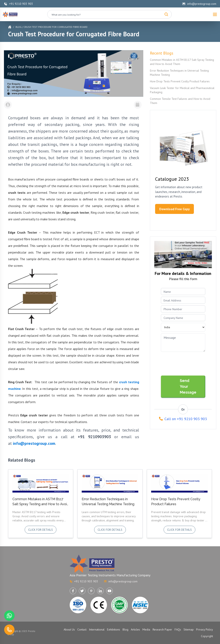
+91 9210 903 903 (18, 4)
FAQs (178, 629)
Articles (135, 629)
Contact (82, 629)
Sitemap (189, 629)
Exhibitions (114, 629)
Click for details (41, 530)
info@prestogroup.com (199, 4)
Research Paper (162, 629)
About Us (69, 629)
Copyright (207, 636)
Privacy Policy (205, 629)
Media (146, 629)
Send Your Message (188, 386)
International (97, 629)
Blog (19, 27)
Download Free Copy (174, 209)
